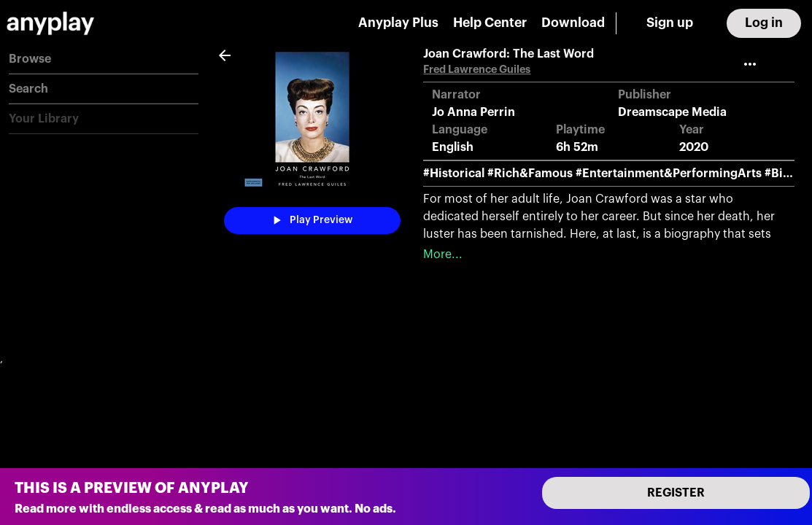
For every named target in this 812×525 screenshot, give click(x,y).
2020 (694, 147)
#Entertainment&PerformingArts (669, 174)
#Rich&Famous (530, 174)
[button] (104, 59)
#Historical (454, 174)
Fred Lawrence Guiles (477, 70)
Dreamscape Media (672, 112)
